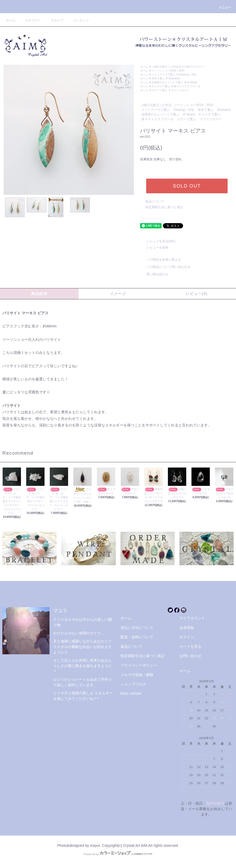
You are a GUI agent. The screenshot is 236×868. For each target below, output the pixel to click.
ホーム (11, 20)
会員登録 (187, 628)
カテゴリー (30, 20)
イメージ (118, 294)
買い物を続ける (154, 274)
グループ (54, 20)
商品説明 (39, 294)
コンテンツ (78, 20)
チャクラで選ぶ (161, 86)
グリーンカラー (180, 90)
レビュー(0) (197, 294)
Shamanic (174, 78)
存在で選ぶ (158, 78)
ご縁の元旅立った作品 (165, 67)
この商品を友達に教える (161, 260)
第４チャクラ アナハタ (187, 86)
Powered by (118, 854)
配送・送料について (137, 637)
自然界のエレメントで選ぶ (167, 82)
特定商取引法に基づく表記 (164, 207)
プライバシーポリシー (139, 665)
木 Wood (192, 82)
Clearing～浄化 (188, 75)
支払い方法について (137, 628)
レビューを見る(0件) (158, 241)
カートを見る (190, 646)
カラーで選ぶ (160, 90)
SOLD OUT (187, 186)
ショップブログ (133, 684)
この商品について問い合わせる (165, 267)
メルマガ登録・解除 (137, 675)
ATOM (136, 694)
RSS (124, 694)
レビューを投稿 (154, 248)
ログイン (187, 637)
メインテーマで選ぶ (163, 75)
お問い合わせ (190, 656)
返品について (155, 201)
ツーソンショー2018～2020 (168, 71)
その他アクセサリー (193, 67)
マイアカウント (192, 618)
